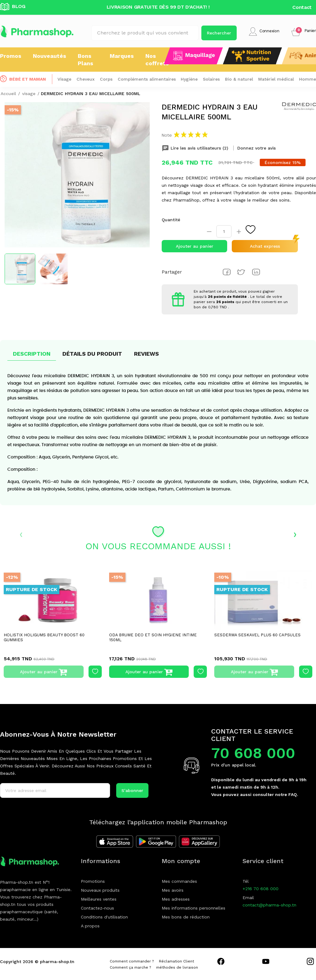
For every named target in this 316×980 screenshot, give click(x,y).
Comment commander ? (132, 961)
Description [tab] (32, 354)
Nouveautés (49, 56)
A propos (90, 926)
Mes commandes (179, 881)
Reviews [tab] (146, 354)
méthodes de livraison (177, 967)
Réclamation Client (176, 961)
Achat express (265, 246)
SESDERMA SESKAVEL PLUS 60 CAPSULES (257, 635)
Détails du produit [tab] (92, 354)
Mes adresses (176, 899)
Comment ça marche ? (130, 967)
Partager (227, 272)
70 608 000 (253, 753)
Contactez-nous (97, 908)
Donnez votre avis (257, 148)
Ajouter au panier (195, 246)
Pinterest (256, 272)
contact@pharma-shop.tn (269, 905)
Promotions (93, 881)
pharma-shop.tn (57, 962)
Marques (122, 56)
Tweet (241, 272)
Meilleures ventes (99, 899)
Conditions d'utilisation (104, 917)
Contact (302, 7)
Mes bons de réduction (186, 917)
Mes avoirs (173, 890)
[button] (304, 32)
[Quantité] (224, 231)
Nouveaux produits (100, 890)
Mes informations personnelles (194, 908)
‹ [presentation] (21, 534)
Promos (11, 56)
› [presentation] (295, 534)
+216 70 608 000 (261, 889)
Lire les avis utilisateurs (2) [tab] (196, 148)
